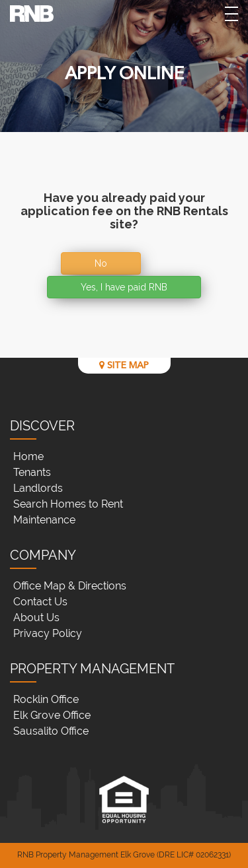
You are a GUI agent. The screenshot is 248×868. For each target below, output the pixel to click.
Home (28, 456)
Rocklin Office (46, 699)
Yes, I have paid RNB (124, 287)
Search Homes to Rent (68, 504)
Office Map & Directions (70, 586)
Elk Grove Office (52, 715)
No (101, 263)
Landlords (38, 488)
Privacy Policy (48, 633)
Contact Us (40, 602)
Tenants (32, 472)
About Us (36, 618)
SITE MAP (124, 365)
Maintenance (44, 520)
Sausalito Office (51, 731)
